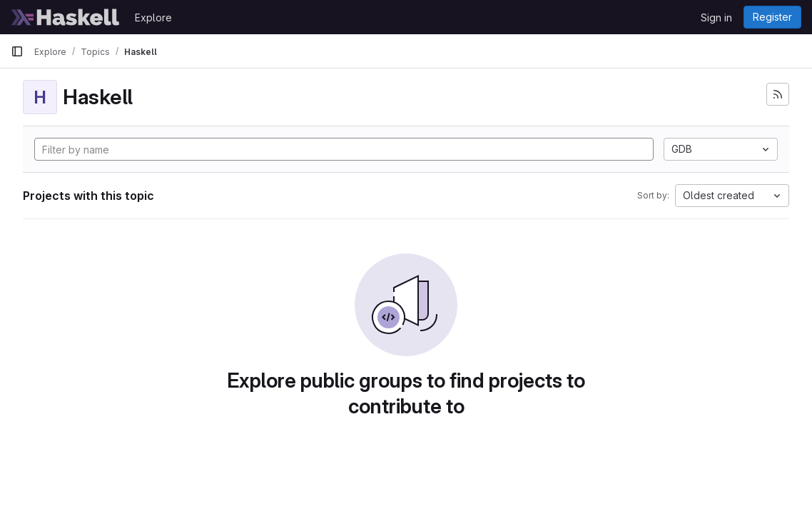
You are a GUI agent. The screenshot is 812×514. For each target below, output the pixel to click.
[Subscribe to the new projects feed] (778, 94)
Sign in (716, 17)
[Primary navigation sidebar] (17, 51)
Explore (153, 17)
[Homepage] (66, 17)
